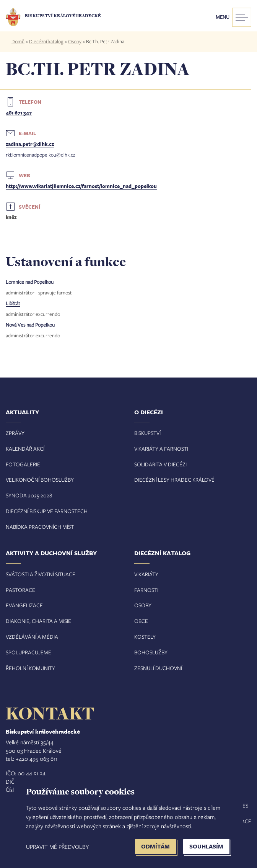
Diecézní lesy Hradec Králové (174, 480)
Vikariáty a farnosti (161, 449)
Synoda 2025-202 (28, 495)
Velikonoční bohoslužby (40, 480)
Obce (141, 621)
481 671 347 (19, 113)
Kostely (145, 637)
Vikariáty (146, 574)
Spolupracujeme (28, 652)
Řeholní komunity (30, 668)
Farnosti (146, 590)
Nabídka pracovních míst (40, 527)
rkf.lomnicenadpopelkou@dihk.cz (40, 155)
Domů (18, 41)
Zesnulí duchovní (158, 668)
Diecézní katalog (46, 41)
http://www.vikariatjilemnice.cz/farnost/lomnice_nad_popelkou (81, 186)
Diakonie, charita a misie (38, 621)
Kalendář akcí (25, 449)
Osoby (75, 41)
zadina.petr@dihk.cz (30, 144)
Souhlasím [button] (206, 846)
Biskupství (147, 433)
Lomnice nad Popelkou (30, 282)
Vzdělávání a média (32, 637)
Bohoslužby (151, 652)
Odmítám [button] (155, 846)
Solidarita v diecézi (160, 464)
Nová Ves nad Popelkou (30, 325)
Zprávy (15, 433)
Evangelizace (24, 605)
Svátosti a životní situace (41, 574)
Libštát (13, 303)
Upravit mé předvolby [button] (57, 847)
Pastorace (20, 590)
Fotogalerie (23, 464)
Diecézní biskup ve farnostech (47, 511)
